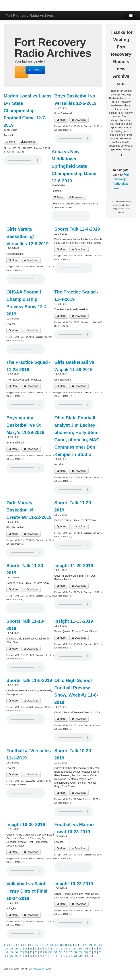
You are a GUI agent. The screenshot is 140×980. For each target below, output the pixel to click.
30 (36, 949)
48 (26, 952)
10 (37, 945)
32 (46, 949)
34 (56, 949)
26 (16, 949)
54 (56, 952)
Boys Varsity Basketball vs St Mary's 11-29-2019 (25, 425)
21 (91, 945)
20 (86, 945)
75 (61, 956)
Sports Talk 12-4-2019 (77, 229)
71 (41, 956)
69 (31, 956)
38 (75, 949)
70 (36, 956)
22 (96, 945)
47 (21, 952)
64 (7, 956)
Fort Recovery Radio (121, 179)
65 (11, 956)
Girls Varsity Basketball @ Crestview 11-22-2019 (29, 510)
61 (90, 952)
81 (90, 956)
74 (56, 956)
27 (21, 949)
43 (100, 949)
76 (66, 956)
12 (46, 945)
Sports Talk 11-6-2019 (29, 680)
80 (85, 956)
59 (80, 952)
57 (71, 952)
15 (61, 945)
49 (31, 952)
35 (61, 949)
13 (51, 945)
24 (7, 949)
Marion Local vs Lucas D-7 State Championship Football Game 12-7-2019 (28, 111)
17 (71, 945)
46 (16, 952)
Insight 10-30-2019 (26, 824)
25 (11, 949)
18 (76, 945)
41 (90, 949)
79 (80, 956)
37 (71, 949)
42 (95, 949)
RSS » (22, 72)
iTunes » (35, 70)
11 (42, 945)
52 (46, 952)
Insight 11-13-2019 (74, 621)
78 (75, 956)
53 (51, 952)
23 (101, 945)
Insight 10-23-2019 (74, 884)
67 (21, 956)
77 (71, 956)
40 (85, 949)
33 (51, 949)
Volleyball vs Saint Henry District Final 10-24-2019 (27, 891)
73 (51, 956)
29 (31, 949)
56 (66, 952)
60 (85, 952)
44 (7, 952)
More (10, 142)
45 (11, 952)
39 (80, 949)
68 (26, 956)
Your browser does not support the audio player (23, 160)
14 (56, 945)
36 (66, 949)
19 (81, 945)
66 (16, 956)
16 (66, 945)
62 (95, 952)
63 (100, 952)
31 (41, 949)
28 (26, 949)
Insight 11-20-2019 (74, 566)
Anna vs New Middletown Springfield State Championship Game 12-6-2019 (74, 166)
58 (75, 952)
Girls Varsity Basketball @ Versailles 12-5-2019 (28, 236)
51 (41, 952)
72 (46, 956)
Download (28, 142)
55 (61, 952)
